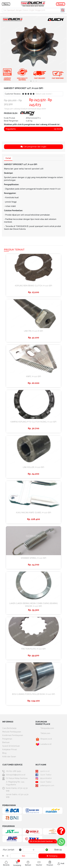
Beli (24, 856)
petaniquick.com (45, 785)
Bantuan (6, 742)
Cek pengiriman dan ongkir (33, 147)
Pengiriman (7, 739)
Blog (4, 753)
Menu (6, 4)
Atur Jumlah (8, 850)
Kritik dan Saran (9, 757)
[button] (31, 81)
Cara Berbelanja (9, 728)
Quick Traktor (43, 775)
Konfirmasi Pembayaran (13, 735)
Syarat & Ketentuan (11, 746)
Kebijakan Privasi (10, 749)
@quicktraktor (44, 778)
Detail (8, 158)
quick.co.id (42, 771)
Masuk (61, 4)
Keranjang (52, 856)
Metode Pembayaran (12, 732)
